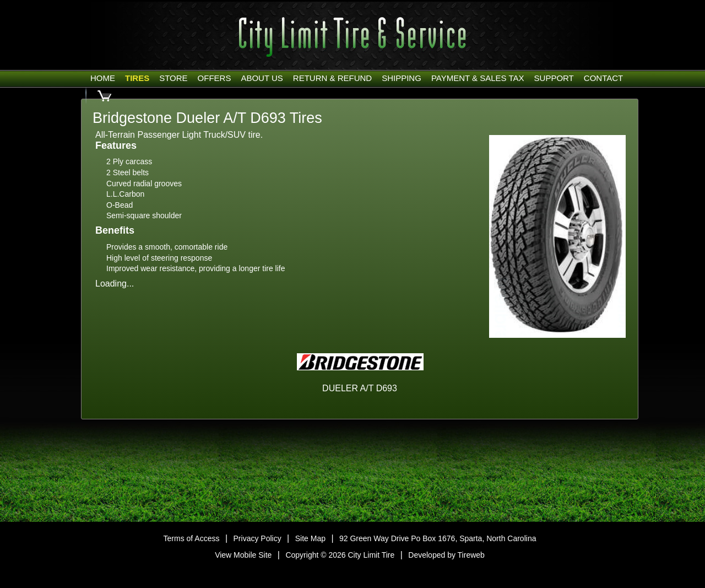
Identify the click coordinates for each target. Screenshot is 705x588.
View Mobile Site (243, 555)
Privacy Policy (257, 538)
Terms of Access (192, 538)
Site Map (310, 538)
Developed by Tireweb (446, 555)
